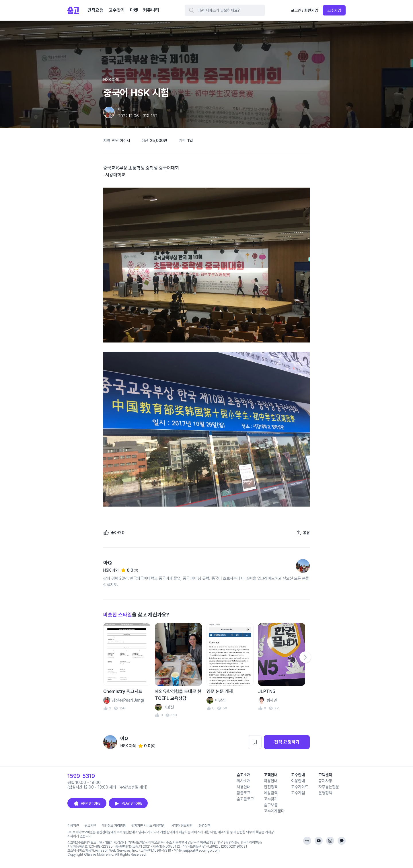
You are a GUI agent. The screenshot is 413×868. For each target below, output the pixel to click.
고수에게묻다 (274, 811)
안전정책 (271, 787)
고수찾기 (271, 799)
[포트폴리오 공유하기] (303, 533)
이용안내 (271, 781)
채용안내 (243, 787)
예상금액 (271, 793)
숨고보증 (271, 805)
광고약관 (90, 826)
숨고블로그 (245, 799)
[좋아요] (114, 533)
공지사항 (325, 781)
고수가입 (334, 10)
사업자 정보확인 (182, 826)
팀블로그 (243, 793)
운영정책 (325, 793)
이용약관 (73, 826)
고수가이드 (300, 787)
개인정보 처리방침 (114, 826)
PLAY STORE (128, 803)
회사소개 (243, 781)
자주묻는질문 (329, 787)
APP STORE (87, 803)
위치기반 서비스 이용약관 (148, 826)
